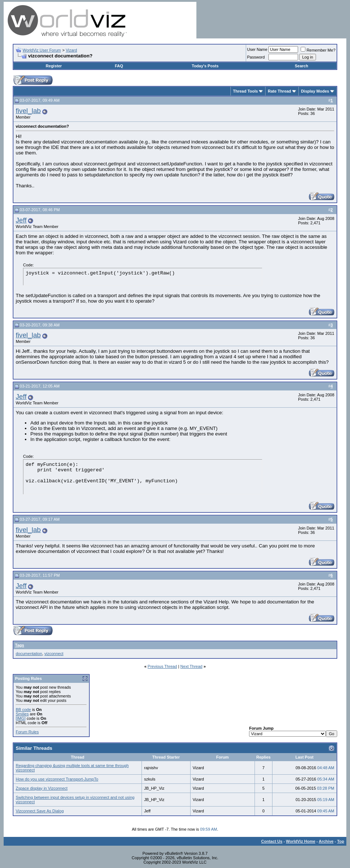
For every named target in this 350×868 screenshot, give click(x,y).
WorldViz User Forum (42, 50)
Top (341, 841)
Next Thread (191, 666)
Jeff (21, 220)
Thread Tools (245, 91)
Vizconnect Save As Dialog (40, 811)
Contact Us (272, 841)
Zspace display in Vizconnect (42, 788)
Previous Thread (163, 666)
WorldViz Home (301, 841)
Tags (20, 645)
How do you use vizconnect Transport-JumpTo (57, 779)
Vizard (71, 50)
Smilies (22, 714)
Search (302, 66)
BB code (23, 710)
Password (256, 57)
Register (54, 66)
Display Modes (315, 91)
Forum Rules (27, 732)
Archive (326, 841)
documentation (29, 654)
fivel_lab (28, 111)
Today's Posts (205, 66)
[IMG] (21, 718)
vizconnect (54, 654)
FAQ (119, 66)
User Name (257, 49)
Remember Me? (318, 50)
